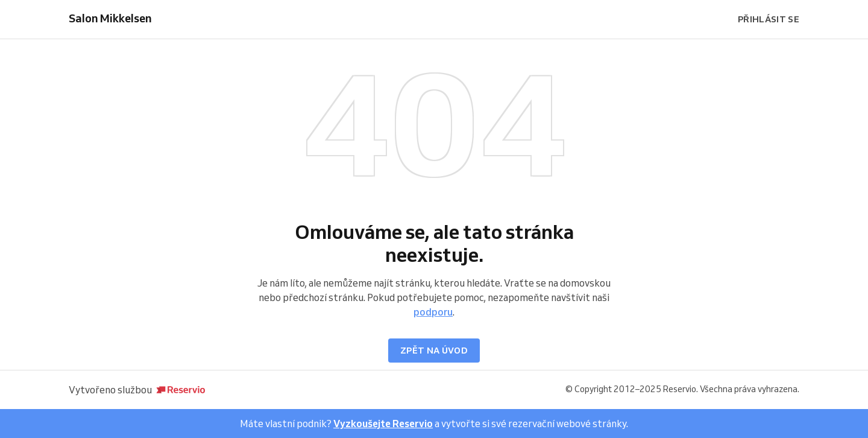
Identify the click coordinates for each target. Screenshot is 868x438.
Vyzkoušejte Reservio (383, 424)
